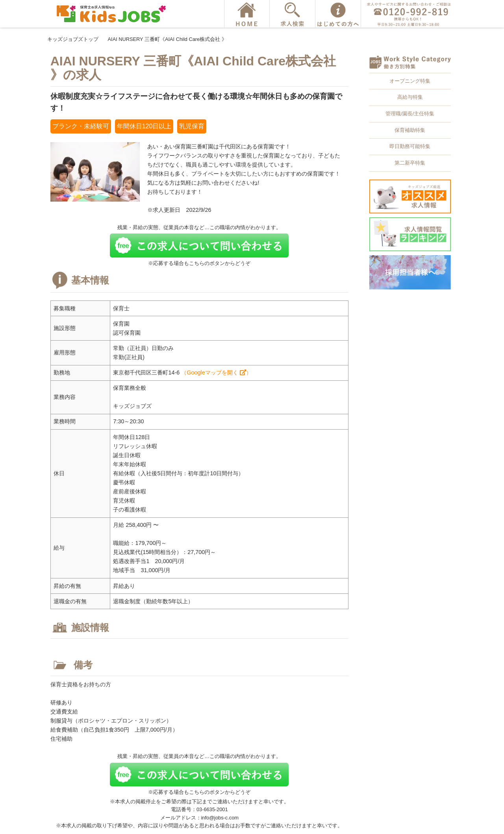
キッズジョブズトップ (73, 39)
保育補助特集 (410, 130)
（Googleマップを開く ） (216, 373)
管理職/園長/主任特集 (410, 114)
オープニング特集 (410, 81)
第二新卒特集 (410, 163)
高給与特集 (410, 97)
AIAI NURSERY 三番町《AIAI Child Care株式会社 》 (167, 39)
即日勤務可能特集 (410, 146)
